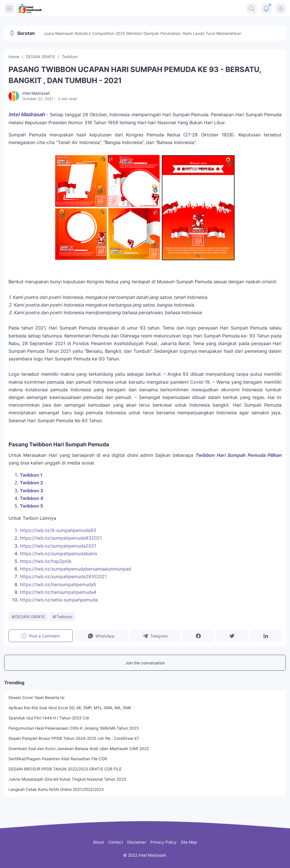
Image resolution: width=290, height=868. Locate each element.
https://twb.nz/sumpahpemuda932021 (61, 538)
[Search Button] (252, 9)
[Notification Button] (266, 9)
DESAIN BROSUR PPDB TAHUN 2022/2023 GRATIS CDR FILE (65, 769)
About (98, 842)
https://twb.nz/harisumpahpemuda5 (58, 584)
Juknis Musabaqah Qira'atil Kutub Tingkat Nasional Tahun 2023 (67, 779)
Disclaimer (137, 842)
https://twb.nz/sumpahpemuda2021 (58, 546)
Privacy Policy (163, 842)
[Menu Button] (9, 9)
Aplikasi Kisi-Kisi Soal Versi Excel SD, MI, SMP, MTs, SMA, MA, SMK (70, 708)
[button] (101, 636)
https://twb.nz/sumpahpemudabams (58, 554)
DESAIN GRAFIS (28, 617)
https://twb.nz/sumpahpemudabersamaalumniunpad (75, 569)
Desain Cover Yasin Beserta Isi (36, 697)
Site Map (189, 842)
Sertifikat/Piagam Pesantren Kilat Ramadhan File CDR (58, 759)
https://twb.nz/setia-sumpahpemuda (59, 600)
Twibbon (62, 617)
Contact (116, 842)
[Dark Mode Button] (281, 9)
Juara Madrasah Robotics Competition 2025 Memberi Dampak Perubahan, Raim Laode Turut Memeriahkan (142, 33)
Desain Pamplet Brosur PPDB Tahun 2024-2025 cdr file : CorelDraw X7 (74, 738)
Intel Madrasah (27, 114)
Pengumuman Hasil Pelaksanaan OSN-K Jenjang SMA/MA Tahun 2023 (74, 728)
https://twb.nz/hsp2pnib (46, 561)
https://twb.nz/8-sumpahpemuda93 (58, 530)
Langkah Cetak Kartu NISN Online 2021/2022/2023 (56, 789)
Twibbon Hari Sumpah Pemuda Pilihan (238, 455)
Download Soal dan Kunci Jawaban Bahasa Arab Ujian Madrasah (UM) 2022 (79, 748)
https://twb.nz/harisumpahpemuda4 (58, 592)
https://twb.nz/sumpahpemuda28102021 (63, 576)
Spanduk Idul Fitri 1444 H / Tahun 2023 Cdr (49, 718)
